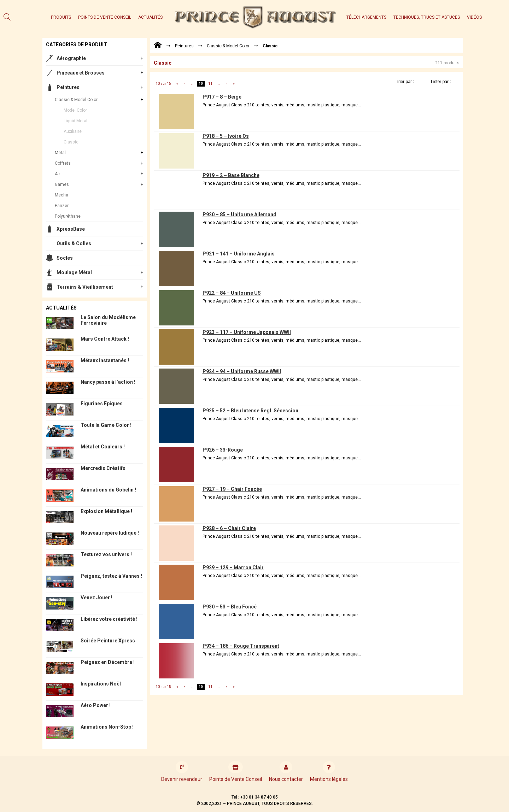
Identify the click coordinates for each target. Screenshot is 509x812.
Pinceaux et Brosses (81, 73)
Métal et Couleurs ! (103, 447)
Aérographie (71, 58)
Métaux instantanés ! (105, 360)
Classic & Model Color (76, 100)
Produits (61, 17)
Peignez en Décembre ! (108, 662)
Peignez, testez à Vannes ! (111, 576)
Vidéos (474, 17)
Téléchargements (366, 17)
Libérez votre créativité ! (109, 619)
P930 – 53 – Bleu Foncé (230, 607)
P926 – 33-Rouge (223, 450)
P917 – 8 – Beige (222, 97)
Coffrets (63, 163)
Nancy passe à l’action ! (108, 382)
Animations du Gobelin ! (108, 490)
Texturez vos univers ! (106, 554)
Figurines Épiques (102, 404)
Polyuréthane (68, 216)
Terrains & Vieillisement (85, 287)
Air (57, 174)
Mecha (62, 195)
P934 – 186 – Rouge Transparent (241, 646)
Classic (71, 142)
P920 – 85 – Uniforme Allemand (239, 214)
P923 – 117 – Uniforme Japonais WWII (247, 332)
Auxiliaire (73, 131)
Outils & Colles (74, 243)
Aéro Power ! (96, 705)
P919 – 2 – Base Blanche (231, 175)
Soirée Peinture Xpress (108, 641)
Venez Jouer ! (96, 598)
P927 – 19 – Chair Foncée (232, 489)
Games (62, 184)
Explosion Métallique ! (106, 511)
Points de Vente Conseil (105, 17)
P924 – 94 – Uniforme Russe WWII (242, 371)
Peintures (68, 87)
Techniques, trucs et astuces (427, 17)
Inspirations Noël (101, 684)
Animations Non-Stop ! (107, 727)
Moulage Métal (74, 272)
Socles (65, 258)
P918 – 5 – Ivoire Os (226, 136)
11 (210, 84)
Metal (60, 153)
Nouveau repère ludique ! (110, 533)
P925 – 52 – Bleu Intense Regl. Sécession (250, 411)
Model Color (75, 110)
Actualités (150, 17)
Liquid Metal (75, 121)
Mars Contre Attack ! (105, 339)
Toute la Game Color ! (106, 425)
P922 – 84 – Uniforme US (232, 293)
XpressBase (71, 229)
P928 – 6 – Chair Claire (229, 528)
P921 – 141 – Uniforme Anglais (239, 254)
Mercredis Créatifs (103, 468)
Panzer (62, 206)
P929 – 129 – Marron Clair (233, 567)
